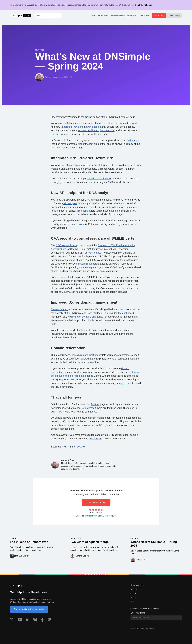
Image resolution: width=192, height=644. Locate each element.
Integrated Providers (72, 127)
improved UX (107, 130)
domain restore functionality (87, 355)
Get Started (159, 15)
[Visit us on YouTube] (20, 620)
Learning (132, 15)
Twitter (65, 447)
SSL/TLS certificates (89, 253)
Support (134, 589)
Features (103, 15)
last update (133, 140)
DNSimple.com (137, 585)
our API (121, 207)
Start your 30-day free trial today (29, 609)
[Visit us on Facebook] (42, 620)
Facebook (80, 447)
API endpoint (94, 127)
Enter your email (138, 613)
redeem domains (60, 134)
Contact (134, 593)
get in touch (95, 439)
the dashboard (126, 313)
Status (133, 598)
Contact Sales (174, 15)
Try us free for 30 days (96, 502)
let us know (88, 408)
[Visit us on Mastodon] (49, 620)
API (132, 602)
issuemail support (87, 264)
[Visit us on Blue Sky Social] (35, 620)
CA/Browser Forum (66, 245)
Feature (95, 404)
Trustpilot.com (91, 516)
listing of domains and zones (88, 317)
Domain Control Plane (99, 179)
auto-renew (125, 383)
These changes (59, 309)
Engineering (118, 15)
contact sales (77, 224)
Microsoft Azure (74, 165)
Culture (144, 15)
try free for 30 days (98, 425)
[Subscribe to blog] (180, 618)
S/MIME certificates (88, 130)
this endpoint (84, 211)
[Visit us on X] (12, 620)
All (94, 15)
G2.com (105, 516)
